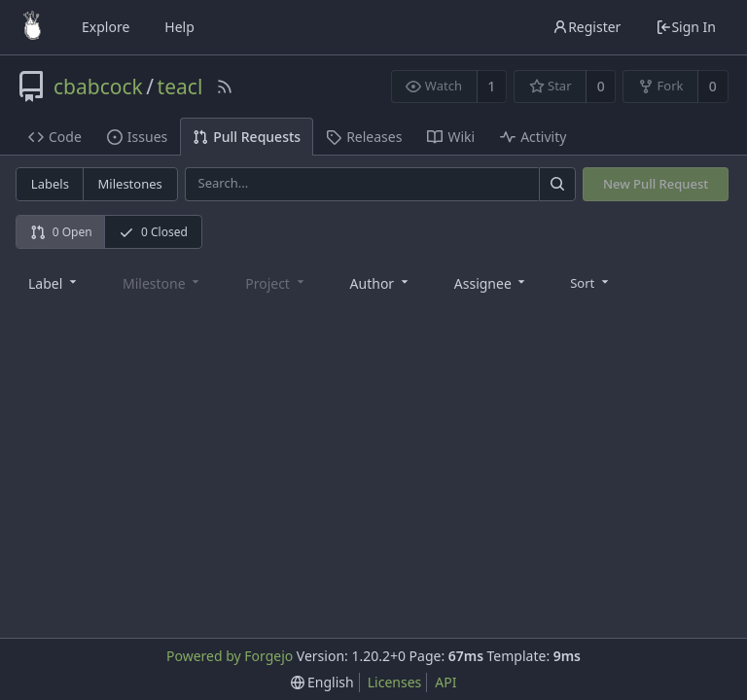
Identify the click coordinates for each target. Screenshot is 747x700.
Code (55, 137)
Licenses (395, 682)
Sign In (686, 27)
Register (587, 27)
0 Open (61, 232)
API (445, 682)
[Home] (32, 27)
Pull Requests (247, 137)
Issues (137, 137)
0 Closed (153, 232)
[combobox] (54, 282)
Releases (364, 137)
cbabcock (98, 87)
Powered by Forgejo (230, 656)
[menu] (591, 282)
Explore (106, 27)
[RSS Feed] (225, 87)
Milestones (130, 184)
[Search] (557, 184)
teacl (180, 87)
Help (179, 27)
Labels (50, 184)
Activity (533, 137)
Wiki (451, 137)
